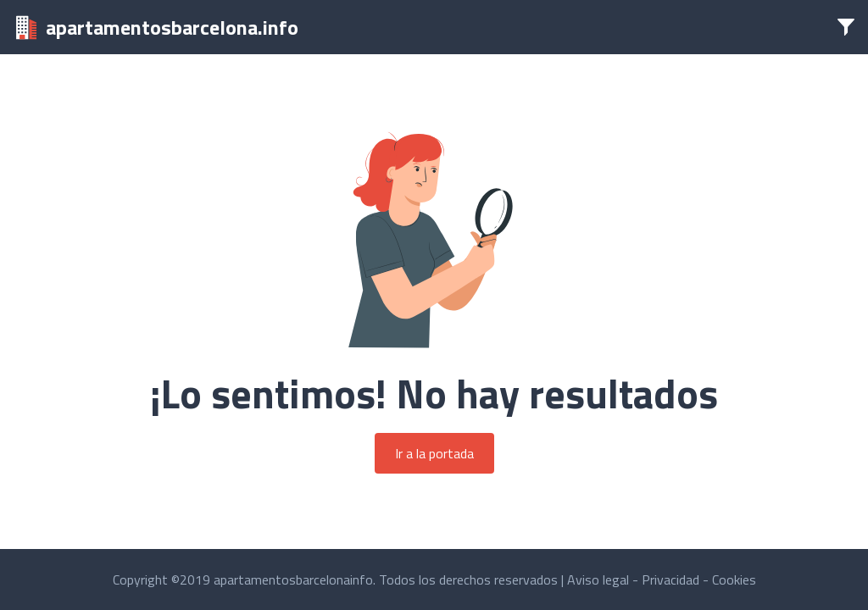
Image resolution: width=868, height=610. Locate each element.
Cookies (734, 579)
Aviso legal (598, 579)
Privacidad (670, 579)
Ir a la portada (434, 453)
